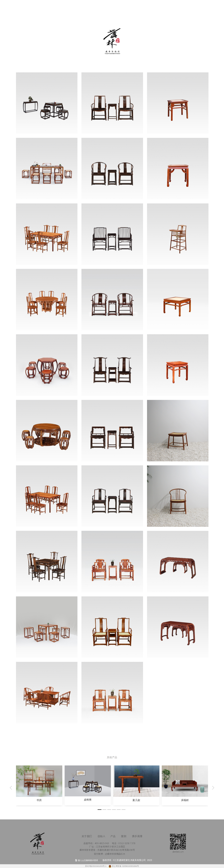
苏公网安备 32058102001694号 (125, 866)
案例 (133, 6)
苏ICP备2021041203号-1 (96, 866)
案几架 (136, 800)
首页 (26, 6)
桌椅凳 (88, 800)
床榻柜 (185, 800)
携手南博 (168, 11)
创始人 (62, 8)
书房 (39, 800)
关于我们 (204, 11)
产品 (97, 6)
